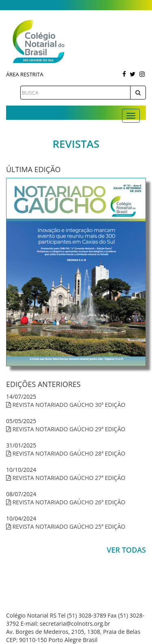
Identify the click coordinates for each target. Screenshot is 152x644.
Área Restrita (25, 74)
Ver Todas (126, 550)
